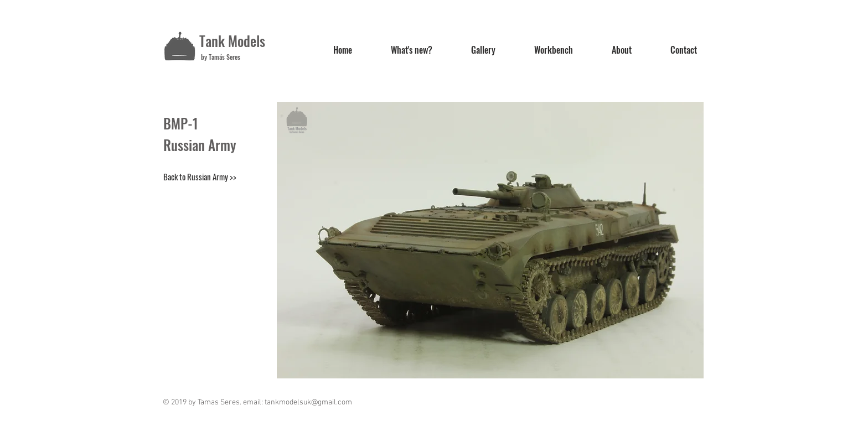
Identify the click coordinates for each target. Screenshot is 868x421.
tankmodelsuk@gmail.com (308, 402)
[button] (490, 240)
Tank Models (232, 41)
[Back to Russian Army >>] (200, 176)
